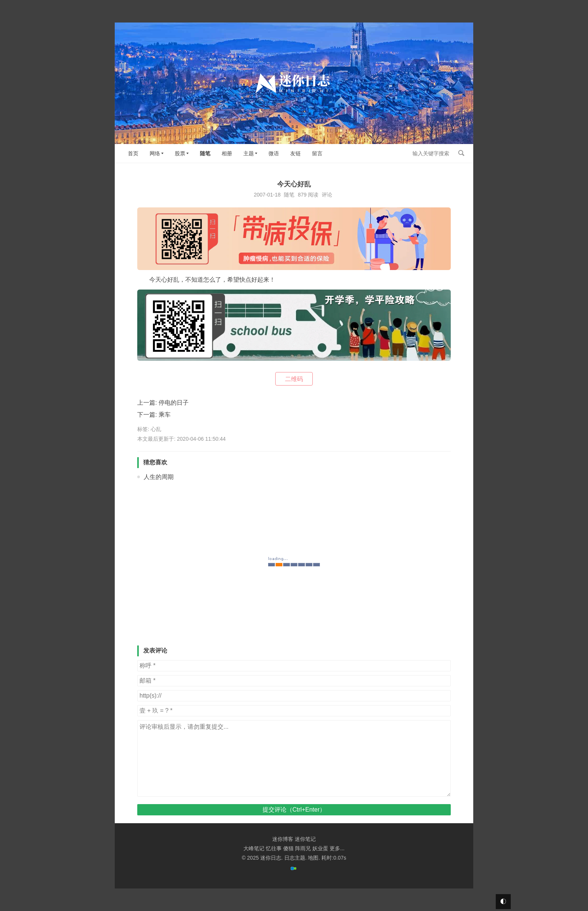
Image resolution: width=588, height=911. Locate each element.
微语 (274, 153)
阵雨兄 (303, 848)
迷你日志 (271, 858)
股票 (180, 153)
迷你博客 (283, 839)
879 (302, 195)
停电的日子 (174, 403)
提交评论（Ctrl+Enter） (294, 810)
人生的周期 (159, 477)
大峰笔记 (254, 848)
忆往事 (274, 848)
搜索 (461, 153)
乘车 (165, 415)
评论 (327, 195)
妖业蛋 (320, 848)
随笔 (205, 153)
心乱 (156, 429)
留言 (317, 153)
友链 (295, 153)
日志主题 (295, 858)
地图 (313, 858)
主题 (249, 153)
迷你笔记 (305, 839)
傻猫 (288, 848)
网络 (155, 153)
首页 (133, 153)
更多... (337, 848)
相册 (227, 153)
